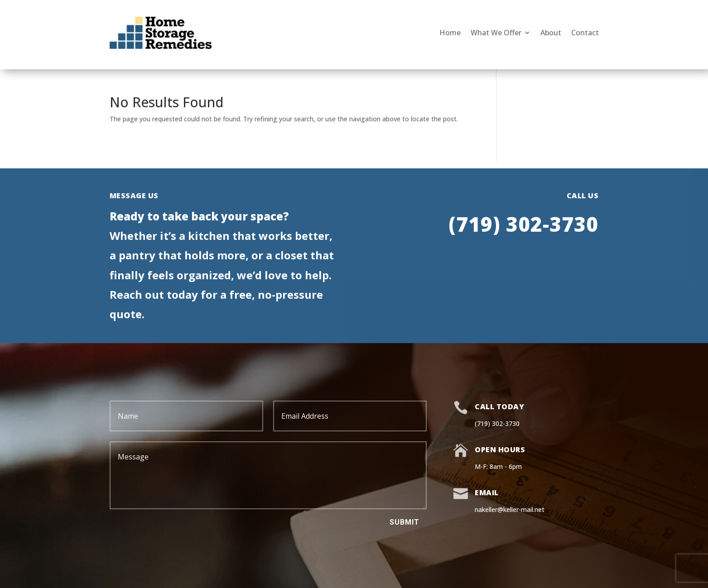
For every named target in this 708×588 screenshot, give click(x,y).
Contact (585, 33)
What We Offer (496, 33)
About (551, 33)
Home (450, 33)
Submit (405, 522)
